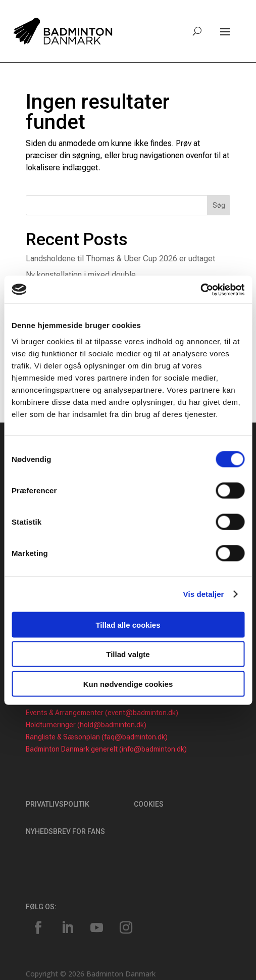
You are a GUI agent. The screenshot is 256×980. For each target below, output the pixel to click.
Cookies (149, 804)
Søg (219, 205)
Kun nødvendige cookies (128, 684)
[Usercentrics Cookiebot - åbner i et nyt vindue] (200, 290)
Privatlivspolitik (58, 804)
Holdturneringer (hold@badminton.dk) (86, 725)
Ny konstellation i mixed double (81, 275)
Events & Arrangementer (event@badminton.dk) (102, 713)
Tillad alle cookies (128, 624)
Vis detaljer (204, 594)
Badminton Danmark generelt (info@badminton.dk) (106, 749)
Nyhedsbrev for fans (65, 831)
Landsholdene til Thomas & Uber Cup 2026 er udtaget (120, 259)
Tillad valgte (128, 654)
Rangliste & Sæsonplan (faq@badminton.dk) (97, 737)
